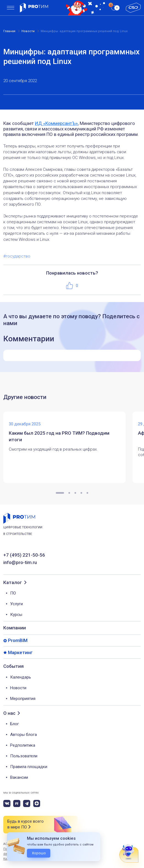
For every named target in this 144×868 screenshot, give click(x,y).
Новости (18, 688)
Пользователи (24, 756)
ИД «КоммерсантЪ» (56, 123)
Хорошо (39, 853)
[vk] (7, 803)
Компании (15, 628)
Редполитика (23, 745)
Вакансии (19, 777)
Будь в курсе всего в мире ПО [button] (26, 824)
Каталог (13, 583)
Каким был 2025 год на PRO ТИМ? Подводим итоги (59, 436)
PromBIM (18, 640)
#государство (17, 256)
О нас (9, 713)
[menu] (11, 8)
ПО (13, 593)
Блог (15, 724)
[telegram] (27, 803)
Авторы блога (23, 735)
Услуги (16, 604)
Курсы (16, 615)
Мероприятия (23, 699)
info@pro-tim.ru (20, 563)
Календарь (21, 677)
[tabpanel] (68, 447)
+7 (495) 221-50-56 (24, 555)
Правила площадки (29, 767)
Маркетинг (20, 653)
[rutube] (17, 803)
